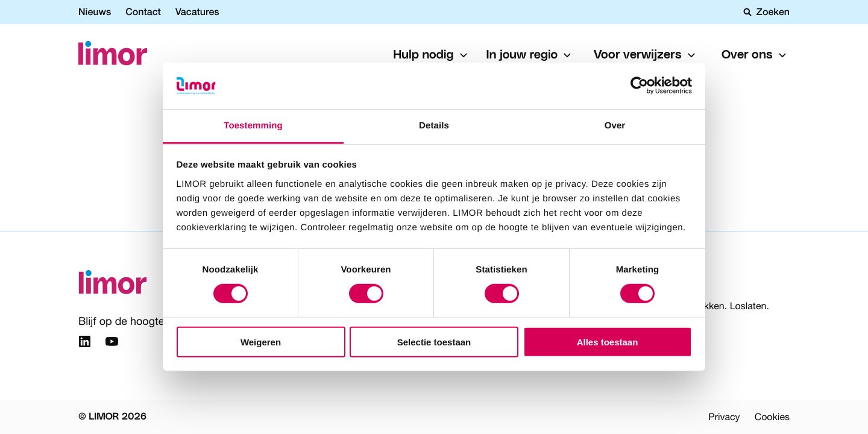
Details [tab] (434, 126)
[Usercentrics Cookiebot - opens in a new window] (639, 86)
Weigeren (261, 341)
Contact (143, 12)
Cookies (772, 417)
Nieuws (95, 12)
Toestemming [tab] (253, 126)
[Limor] (113, 55)
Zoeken (766, 12)
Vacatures (197, 12)
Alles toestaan (608, 341)
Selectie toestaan (434, 341)
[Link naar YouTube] (112, 344)
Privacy (724, 417)
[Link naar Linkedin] (85, 344)
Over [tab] (615, 126)
